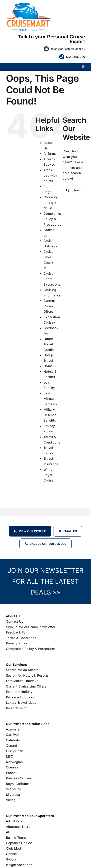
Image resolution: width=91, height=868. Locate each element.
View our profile (32, 531)
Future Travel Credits (49, 344)
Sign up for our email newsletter (31, 627)
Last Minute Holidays (22, 681)
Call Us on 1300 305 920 (48, 544)
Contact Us (15, 621)
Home (48, 366)
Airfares (50, 154)
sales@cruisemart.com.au (68, 49)
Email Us (70, 531)
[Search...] (74, 190)
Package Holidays (20, 697)
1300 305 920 (75, 57)
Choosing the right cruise (51, 203)
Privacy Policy (17, 643)
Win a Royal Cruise (48, 475)
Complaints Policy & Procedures (52, 219)
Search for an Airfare (22, 670)
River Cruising (17, 708)
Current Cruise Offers (49, 306)
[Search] (68, 190)
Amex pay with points (50, 175)
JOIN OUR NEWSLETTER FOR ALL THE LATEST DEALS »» (45, 581)
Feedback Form (18, 632)
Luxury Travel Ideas (21, 703)
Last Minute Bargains (50, 399)
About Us (13, 616)
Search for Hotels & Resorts (27, 675)
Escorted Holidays (20, 692)
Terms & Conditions (21, 638)
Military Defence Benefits (50, 415)
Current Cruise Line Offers (26, 686)
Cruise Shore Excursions (52, 279)
